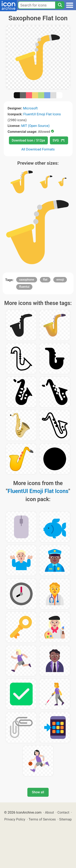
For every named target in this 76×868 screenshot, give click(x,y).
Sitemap (65, 819)
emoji (60, 280)
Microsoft (30, 108)
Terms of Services (42, 819)
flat (45, 280)
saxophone (27, 280)
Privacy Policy (15, 819)
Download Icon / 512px (28, 140)
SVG (59, 140)
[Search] (60, 5)
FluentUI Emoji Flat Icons (42, 114)
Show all (38, 792)
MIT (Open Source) (35, 126)
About (50, 812)
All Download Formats (38, 149)
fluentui (24, 287)
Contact (63, 812)
